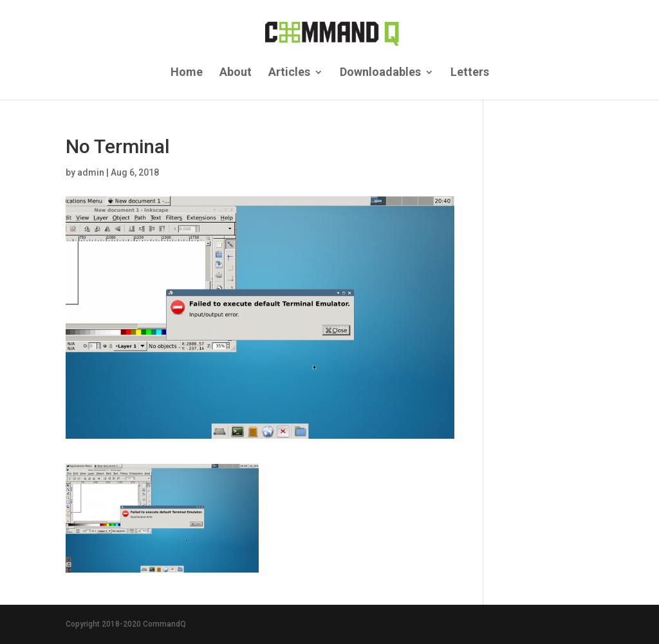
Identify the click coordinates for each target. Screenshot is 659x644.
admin (91, 172)
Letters (470, 73)
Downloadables (380, 73)
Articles (289, 73)
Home (187, 73)
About (236, 73)
